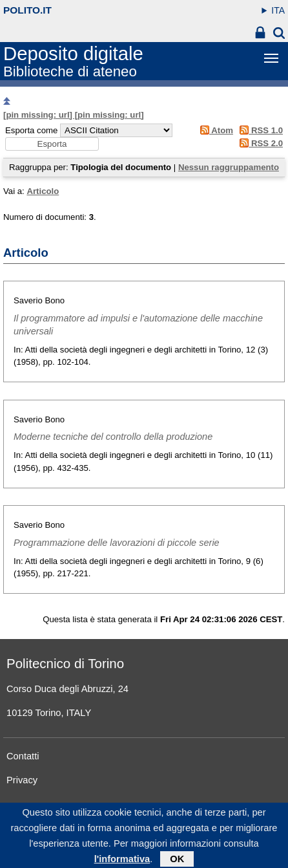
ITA (278, 10)
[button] (52, 144)
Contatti (23, 756)
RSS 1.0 (259, 130)
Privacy (22, 780)
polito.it (27, 10)
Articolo (43, 191)
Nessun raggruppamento (229, 167)
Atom (214, 130)
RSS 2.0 (259, 143)
